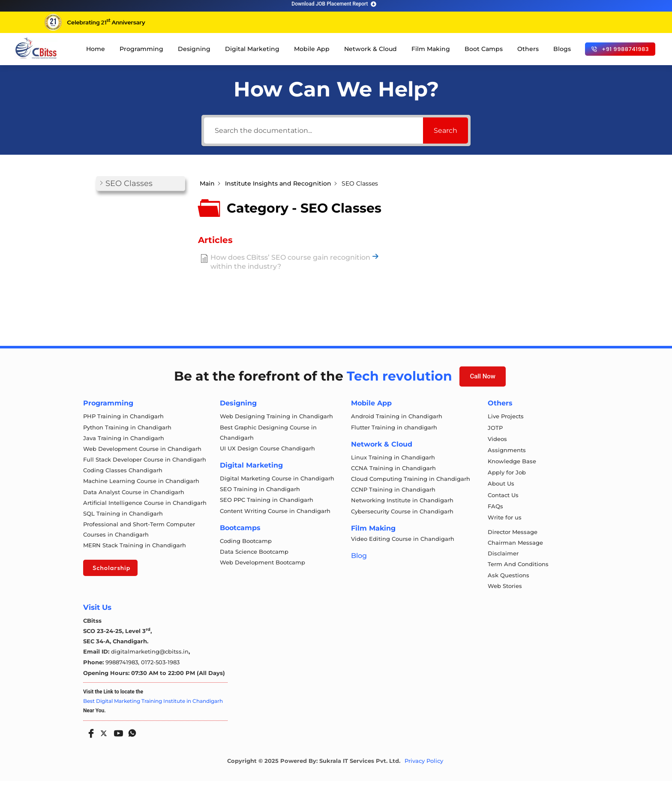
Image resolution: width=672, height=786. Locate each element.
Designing (194, 49)
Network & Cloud (370, 49)
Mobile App (312, 49)
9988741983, (123, 667)
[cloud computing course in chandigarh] (36, 48)
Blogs (562, 49)
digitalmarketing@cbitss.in (150, 657)
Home (96, 49)
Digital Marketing (252, 49)
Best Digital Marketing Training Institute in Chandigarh (153, 706)
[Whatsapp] (130, 735)
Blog (359, 558)
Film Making (431, 49)
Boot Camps (484, 49)
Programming (141, 49)
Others (528, 49)
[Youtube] (117, 735)
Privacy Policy (424, 766)
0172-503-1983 (160, 667)
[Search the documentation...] (313, 130)
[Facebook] (89, 735)
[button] (141, 184)
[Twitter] (103, 737)
